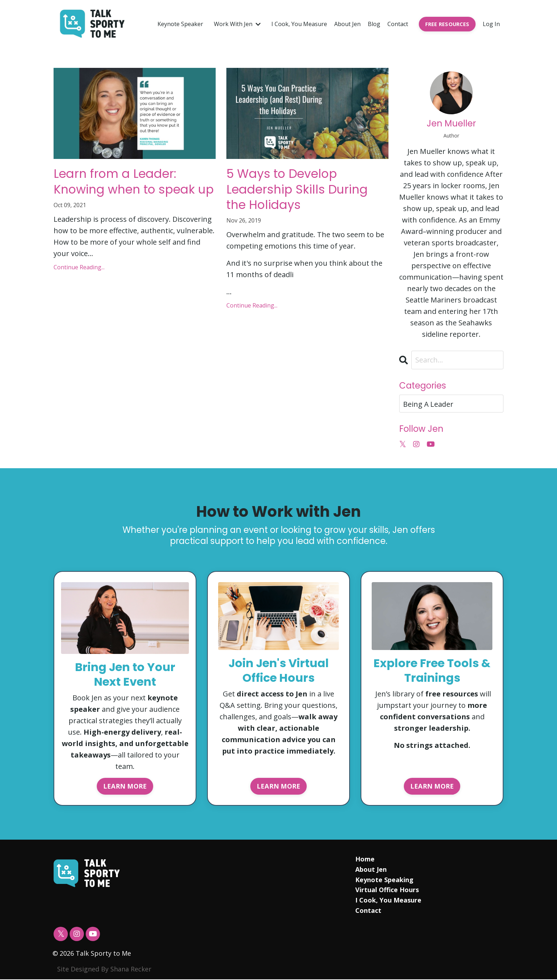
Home (365, 859)
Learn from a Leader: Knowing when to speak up (131, 191)
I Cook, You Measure (299, 24)
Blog (374, 24)
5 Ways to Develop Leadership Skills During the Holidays (302, 191)
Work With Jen (237, 24)
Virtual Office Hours (387, 890)
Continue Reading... (79, 286)
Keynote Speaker (180, 24)
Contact (398, 24)
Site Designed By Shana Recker (104, 969)
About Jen (347, 24)
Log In (491, 24)
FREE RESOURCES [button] (447, 24)
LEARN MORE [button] (125, 786)
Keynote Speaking (384, 880)
